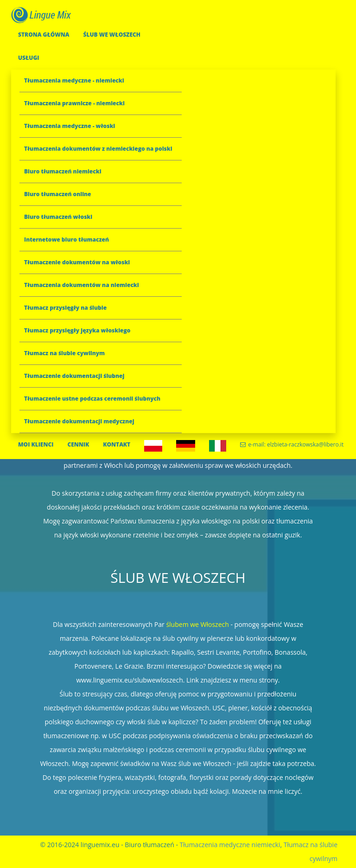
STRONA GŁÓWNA (44, 35)
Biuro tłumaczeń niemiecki (63, 171)
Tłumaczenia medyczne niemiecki (230, 845)
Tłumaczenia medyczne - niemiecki (74, 80)
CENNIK (78, 444)
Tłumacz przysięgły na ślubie (65, 308)
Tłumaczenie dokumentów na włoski (77, 262)
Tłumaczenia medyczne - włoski (70, 126)
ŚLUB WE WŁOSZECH (112, 35)
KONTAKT (117, 444)
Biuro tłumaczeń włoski (58, 217)
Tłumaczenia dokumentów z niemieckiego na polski (98, 149)
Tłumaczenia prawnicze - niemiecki (74, 103)
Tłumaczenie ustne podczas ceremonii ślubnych (92, 399)
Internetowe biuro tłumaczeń (67, 239)
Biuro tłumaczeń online (58, 194)
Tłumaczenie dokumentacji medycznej (79, 421)
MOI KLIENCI (36, 444)
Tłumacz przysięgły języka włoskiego (77, 330)
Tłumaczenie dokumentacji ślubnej (74, 376)
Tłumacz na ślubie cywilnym (64, 353)
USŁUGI (29, 58)
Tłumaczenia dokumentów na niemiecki (82, 285)
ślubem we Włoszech (197, 624)
